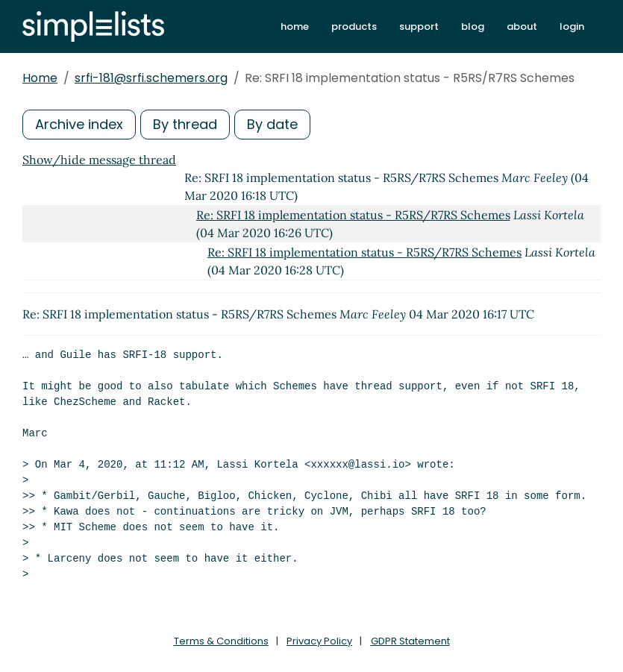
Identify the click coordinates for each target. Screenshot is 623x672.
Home (40, 78)
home (295, 26)
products (354, 26)
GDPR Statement (410, 641)
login (572, 26)
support (419, 26)
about (522, 26)
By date (272, 124)
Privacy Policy (319, 641)
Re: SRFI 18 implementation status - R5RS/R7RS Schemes (353, 215)
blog (473, 26)
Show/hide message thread (99, 160)
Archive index (79, 124)
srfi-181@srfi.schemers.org (151, 78)
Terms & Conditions (221, 641)
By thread (185, 124)
